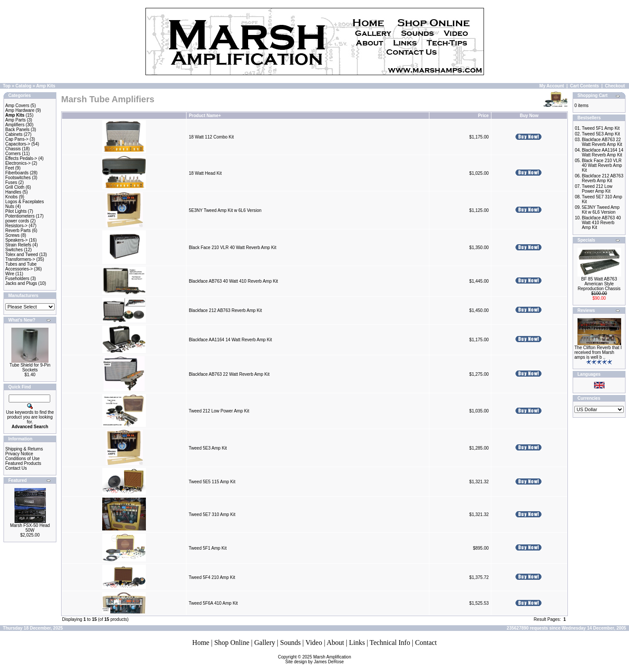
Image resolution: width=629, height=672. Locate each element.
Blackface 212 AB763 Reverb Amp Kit (225, 310)
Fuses (11, 182)
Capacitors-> (18, 144)
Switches (14, 250)
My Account (552, 86)
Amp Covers (17, 106)
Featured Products (23, 463)
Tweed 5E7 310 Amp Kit (212, 514)
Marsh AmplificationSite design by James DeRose (318, 659)
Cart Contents (584, 86)
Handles (13, 192)
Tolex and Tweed (22, 255)
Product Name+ (205, 116)
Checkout (615, 86)
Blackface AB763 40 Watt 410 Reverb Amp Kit (233, 281)
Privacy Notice (19, 454)
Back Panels (17, 130)
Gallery (265, 643)
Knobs (11, 197)
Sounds (290, 643)
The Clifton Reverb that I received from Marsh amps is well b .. (598, 352)
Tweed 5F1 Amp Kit (208, 548)
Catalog (23, 86)
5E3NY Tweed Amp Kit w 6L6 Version (225, 210)
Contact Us (16, 468)
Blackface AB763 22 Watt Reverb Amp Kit (229, 374)
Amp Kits (46, 86)
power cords (17, 221)
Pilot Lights (16, 211)
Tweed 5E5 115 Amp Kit (212, 482)
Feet (10, 168)
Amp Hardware (20, 110)
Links (357, 643)
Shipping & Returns (24, 449)
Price (483, 116)
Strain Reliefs (18, 245)
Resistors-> (16, 226)
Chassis (13, 149)
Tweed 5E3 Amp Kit (208, 448)
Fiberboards (17, 173)
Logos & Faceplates (24, 202)
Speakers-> (16, 240)
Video (314, 643)
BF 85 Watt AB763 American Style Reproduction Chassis (599, 284)
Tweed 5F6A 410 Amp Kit (213, 603)
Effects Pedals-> (21, 158)
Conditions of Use (22, 459)
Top (7, 86)
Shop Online (232, 643)
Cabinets (14, 134)
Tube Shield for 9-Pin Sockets (30, 367)
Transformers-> (20, 259)
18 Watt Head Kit (205, 173)
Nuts (10, 206)
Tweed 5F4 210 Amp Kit (212, 577)
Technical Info (390, 643)
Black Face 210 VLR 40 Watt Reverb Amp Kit (232, 248)
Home (201, 643)
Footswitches (18, 178)
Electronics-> (18, 163)
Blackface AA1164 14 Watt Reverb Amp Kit (230, 340)
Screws (12, 235)
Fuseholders (17, 279)
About (335, 643)
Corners (13, 154)
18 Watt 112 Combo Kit (211, 137)
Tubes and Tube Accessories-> (21, 267)
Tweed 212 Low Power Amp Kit (219, 411)
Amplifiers (15, 125)
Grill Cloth (15, 187)
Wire (10, 274)
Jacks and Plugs (21, 283)
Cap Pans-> (17, 139)
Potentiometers (20, 216)
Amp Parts (16, 120)
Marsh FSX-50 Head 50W (30, 528)
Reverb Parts (18, 230)
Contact (426, 643)
